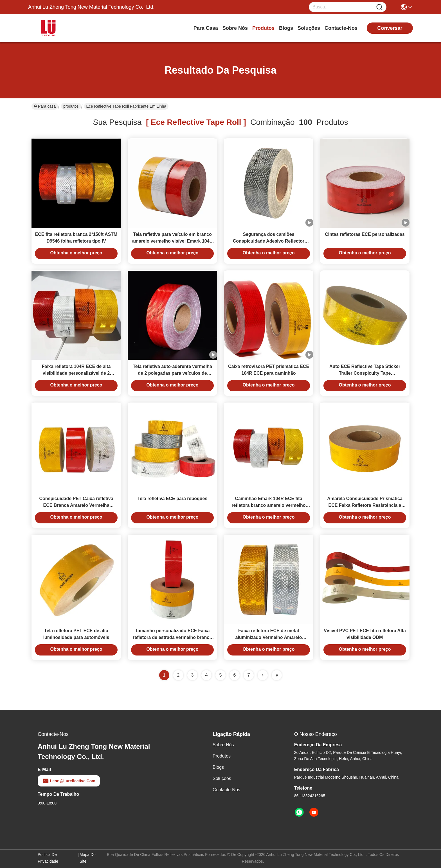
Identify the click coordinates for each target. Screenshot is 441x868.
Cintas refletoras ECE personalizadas (365, 234)
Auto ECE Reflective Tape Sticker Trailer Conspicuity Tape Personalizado (365, 373)
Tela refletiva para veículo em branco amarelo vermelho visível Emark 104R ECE (172, 241)
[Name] (379, 7)
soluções (309, 28)
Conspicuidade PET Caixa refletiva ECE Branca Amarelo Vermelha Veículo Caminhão (76, 505)
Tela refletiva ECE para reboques (173, 499)
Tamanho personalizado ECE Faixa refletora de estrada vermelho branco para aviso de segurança (172, 637)
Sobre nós (235, 28)
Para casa (206, 28)
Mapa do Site (88, 858)
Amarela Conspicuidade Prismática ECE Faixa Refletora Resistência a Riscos (365, 505)
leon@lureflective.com (69, 781)
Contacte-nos (341, 28)
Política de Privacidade (48, 858)
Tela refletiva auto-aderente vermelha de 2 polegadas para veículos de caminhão (172, 373)
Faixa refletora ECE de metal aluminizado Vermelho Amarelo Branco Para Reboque (269, 637)
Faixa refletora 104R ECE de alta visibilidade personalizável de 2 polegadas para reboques (76, 373)
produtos (263, 28)
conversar (390, 28)
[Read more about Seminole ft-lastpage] (277, 675)
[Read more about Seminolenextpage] (263, 675)
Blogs (286, 28)
